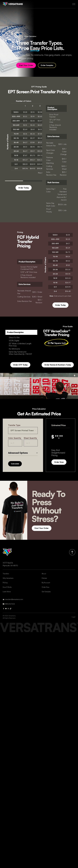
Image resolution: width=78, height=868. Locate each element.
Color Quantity (15, 438)
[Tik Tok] (11, 609)
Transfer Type (14, 425)
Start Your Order (26, 65)
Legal (73, 617)
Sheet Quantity (30, 438)
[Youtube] (6, 609)
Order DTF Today (20, 365)
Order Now (59, 462)
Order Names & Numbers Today (58, 365)
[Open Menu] (74, 4)
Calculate (15, 464)
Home (18, 36)
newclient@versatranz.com (14, 599)
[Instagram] (8, 609)
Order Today (24, 188)
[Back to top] (72, 552)
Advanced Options (18, 453)
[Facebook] (4, 609)
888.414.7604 (10, 604)
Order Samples (47, 65)
